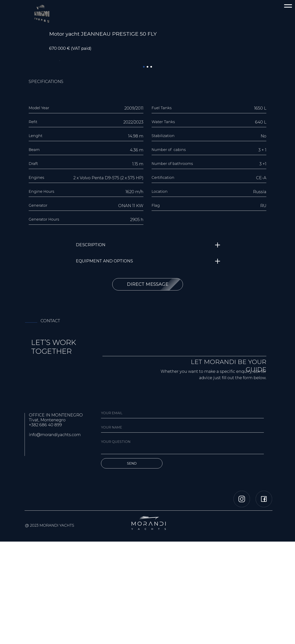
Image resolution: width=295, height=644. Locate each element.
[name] (182, 530)
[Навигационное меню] (288, 6)
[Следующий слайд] (236, 112)
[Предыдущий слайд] (59, 112)
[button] (148, 387)
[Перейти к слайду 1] (144, 169)
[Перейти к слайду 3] (151, 169)
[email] (182, 516)
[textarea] (182, 548)
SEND (132, 566)
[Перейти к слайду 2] (147, 169)
